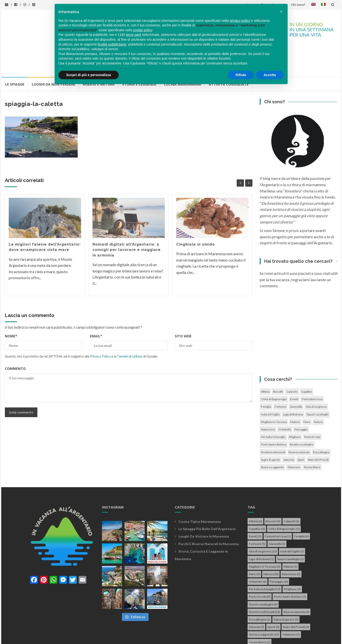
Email (96, 309)
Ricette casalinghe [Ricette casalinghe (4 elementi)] (302, 417)
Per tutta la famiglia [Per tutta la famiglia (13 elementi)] (273, 409)
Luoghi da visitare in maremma (204, 509)
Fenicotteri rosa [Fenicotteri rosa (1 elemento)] (312, 372)
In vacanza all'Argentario (36, 638)
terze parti (133, 35)
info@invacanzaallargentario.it (93, 638)
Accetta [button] (270, 75)
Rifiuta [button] (241, 75)
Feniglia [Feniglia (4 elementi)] (266, 379)
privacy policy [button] (240, 21)
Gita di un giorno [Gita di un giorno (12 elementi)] (316, 379)
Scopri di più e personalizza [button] (89, 75)
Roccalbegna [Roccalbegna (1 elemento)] (321, 425)
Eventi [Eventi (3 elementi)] (294, 372)
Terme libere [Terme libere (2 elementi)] (312, 440)
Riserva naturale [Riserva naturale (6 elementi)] (299, 425)
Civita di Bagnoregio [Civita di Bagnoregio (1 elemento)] (274, 372)
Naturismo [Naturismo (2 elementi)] (268, 402)
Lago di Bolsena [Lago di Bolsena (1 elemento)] (293, 387)
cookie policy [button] (143, 30)
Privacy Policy (100, 329)
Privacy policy (132, 638)
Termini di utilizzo (130, 329)
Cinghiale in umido (196, 217)
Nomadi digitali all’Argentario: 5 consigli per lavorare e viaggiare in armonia (127, 222)
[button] (281, 12)
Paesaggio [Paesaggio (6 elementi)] (301, 402)
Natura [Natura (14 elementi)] (318, 394)
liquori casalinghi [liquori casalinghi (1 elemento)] (317, 387)
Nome (11, 309)
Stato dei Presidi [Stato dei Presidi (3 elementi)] (318, 432)
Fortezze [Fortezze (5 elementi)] (280, 379)
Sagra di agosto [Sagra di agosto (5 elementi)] (271, 432)
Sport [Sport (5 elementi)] (301, 432)
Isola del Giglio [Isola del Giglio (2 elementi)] (270, 387)
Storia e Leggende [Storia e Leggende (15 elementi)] (272, 440)
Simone (195, 638)
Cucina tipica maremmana (200, 494)
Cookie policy (156, 638)
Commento (15, 341)
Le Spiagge (15, 57)
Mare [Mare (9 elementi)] (307, 394)
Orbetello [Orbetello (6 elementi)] (285, 402)
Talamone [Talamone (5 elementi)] (294, 440)
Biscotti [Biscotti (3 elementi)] (278, 364)
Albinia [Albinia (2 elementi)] (265, 364)
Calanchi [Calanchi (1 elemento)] (292, 364)
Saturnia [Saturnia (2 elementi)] (289, 432)
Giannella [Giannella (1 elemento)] (296, 379)
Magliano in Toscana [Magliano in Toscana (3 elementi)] (274, 394)
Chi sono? (298, 5)
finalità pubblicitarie (112, 44)
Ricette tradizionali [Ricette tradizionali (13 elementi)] (273, 425)
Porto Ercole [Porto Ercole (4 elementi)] (312, 409)
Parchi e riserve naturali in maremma (209, 516)
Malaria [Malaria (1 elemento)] (295, 394)
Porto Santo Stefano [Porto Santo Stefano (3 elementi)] (274, 417)
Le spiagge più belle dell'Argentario (207, 501)
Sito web (183, 309)
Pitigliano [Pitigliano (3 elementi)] (295, 409)
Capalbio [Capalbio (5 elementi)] (306, 364)
